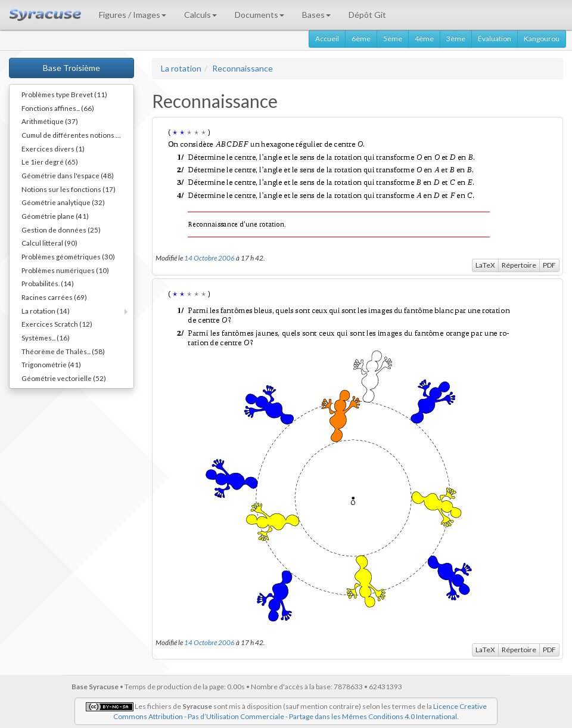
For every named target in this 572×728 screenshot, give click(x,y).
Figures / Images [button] (133, 15)
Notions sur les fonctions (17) (69, 189)
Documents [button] (259, 15)
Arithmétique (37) (50, 121)
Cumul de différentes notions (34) (75, 135)
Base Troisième (71, 68)
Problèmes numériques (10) (65, 270)
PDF (549, 265)
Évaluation (495, 38)
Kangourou (542, 38)
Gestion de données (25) (61, 230)
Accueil (327, 38)
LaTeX (485, 265)
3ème (456, 38)
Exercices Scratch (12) (57, 324)
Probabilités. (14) (48, 283)
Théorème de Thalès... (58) (63, 351)
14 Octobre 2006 (209, 258)
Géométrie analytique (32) (63, 202)
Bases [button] (316, 15)
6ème (361, 38)
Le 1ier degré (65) (50, 162)
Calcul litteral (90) (49, 243)
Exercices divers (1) (53, 148)
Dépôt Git (367, 15)
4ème (424, 38)
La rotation (181, 68)
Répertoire (519, 265)
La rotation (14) (46, 311)
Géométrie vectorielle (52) (64, 378)
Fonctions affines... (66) (58, 108)
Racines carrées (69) (54, 297)
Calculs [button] (200, 15)
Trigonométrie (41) (51, 364)
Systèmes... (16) (46, 337)
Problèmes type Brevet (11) (64, 94)
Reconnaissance (243, 68)
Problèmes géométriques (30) (68, 256)
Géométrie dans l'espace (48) (68, 175)
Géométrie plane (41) (55, 216)
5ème (393, 38)
